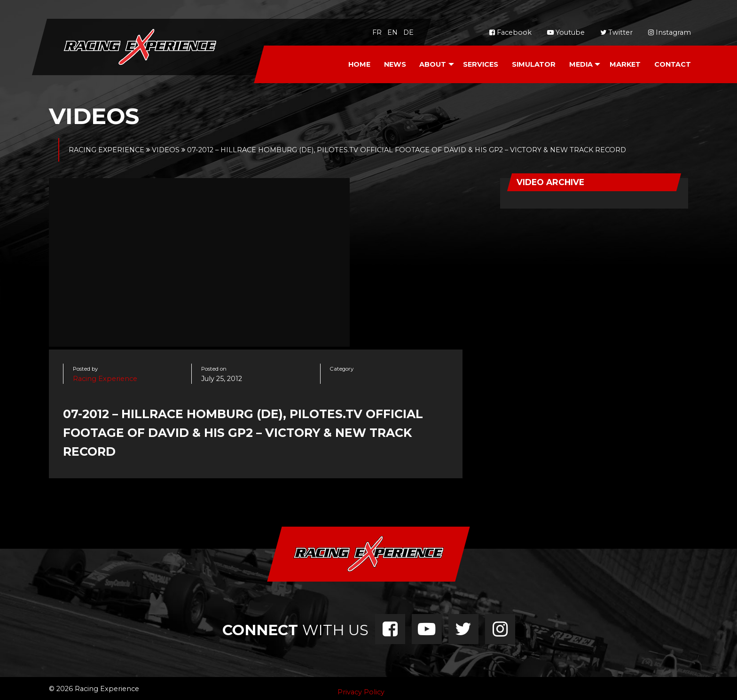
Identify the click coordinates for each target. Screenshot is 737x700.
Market (625, 64)
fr (377, 32)
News (395, 64)
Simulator (534, 64)
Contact (673, 64)
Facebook (510, 32)
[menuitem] (359, 65)
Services (481, 64)
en (392, 32)
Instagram (670, 32)
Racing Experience (105, 379)
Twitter (616, 32)
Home (359, 64)
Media (581, 64)
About (433, 64)
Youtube (566, 32)
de (408, 32)
